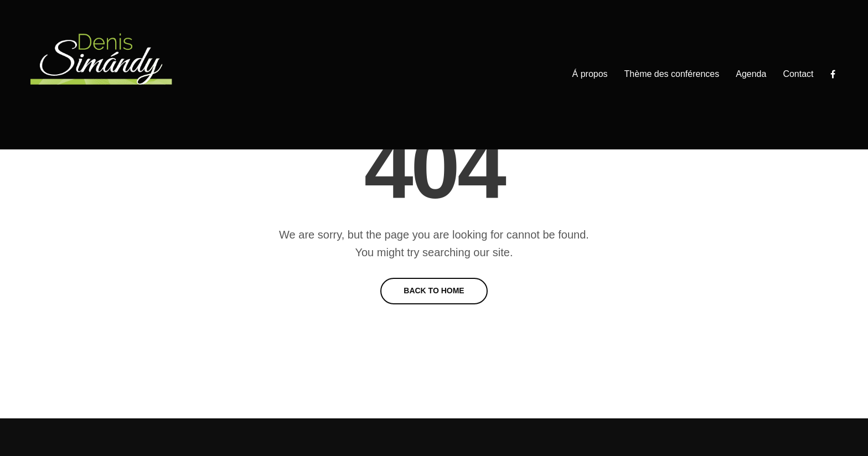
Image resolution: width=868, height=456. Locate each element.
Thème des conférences (672, 74)
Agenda (751, 74)
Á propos (590, 74)
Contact (798, 74)
